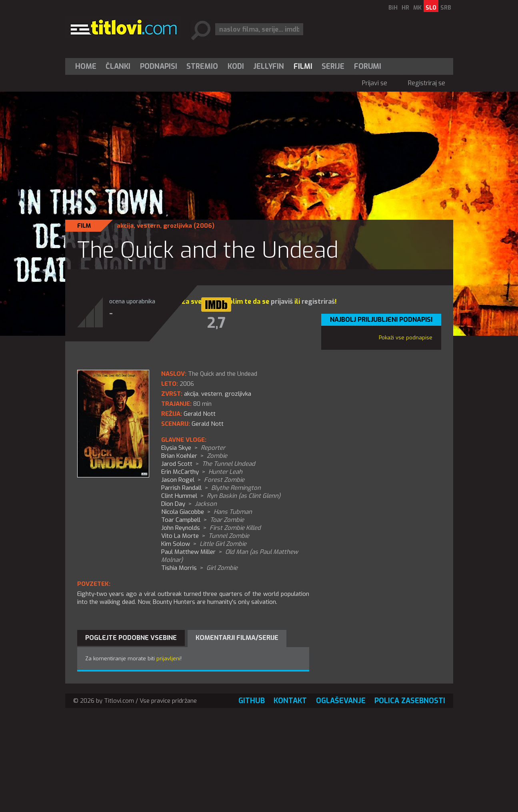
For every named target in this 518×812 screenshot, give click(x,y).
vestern (148, 226)
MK (417, 8)
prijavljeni (168, 659)
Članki (118, 66)
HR (405, 8)
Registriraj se (427, 83)
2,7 (216, 323)
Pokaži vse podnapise (406, 338)
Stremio (202, 66)
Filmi (303, 66)
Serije (333, 66)
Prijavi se (375, 83)
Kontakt (290, 701)
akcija (125, 226)
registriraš (318, 302)
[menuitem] (88, 66)
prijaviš (282, 302)
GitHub (252, 701)
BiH (393, 8)
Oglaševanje (341, 701)
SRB (446, 8)
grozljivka (178, 226)
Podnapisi (159, 66)
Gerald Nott (208, 424)
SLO (431, 8)
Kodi (236, 66)
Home (86, 66)
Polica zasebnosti (410, 701)
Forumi (368, 66)
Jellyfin (269, 66)
